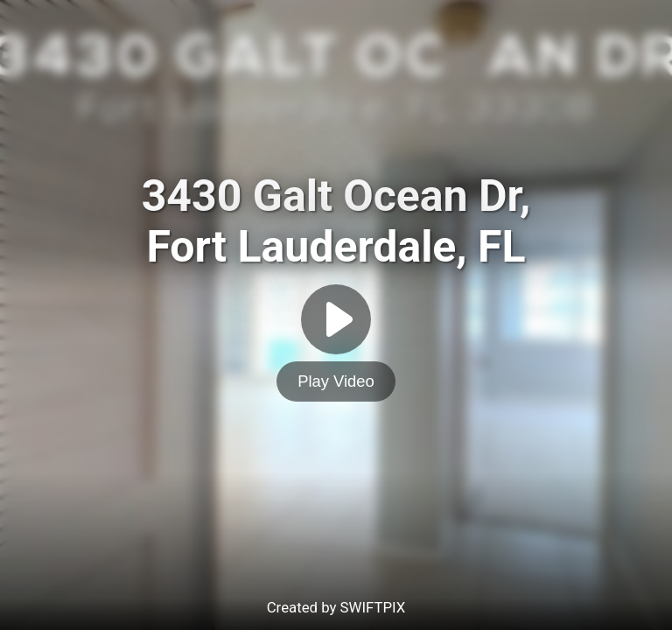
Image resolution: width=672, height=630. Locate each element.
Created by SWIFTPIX (336, 607)
